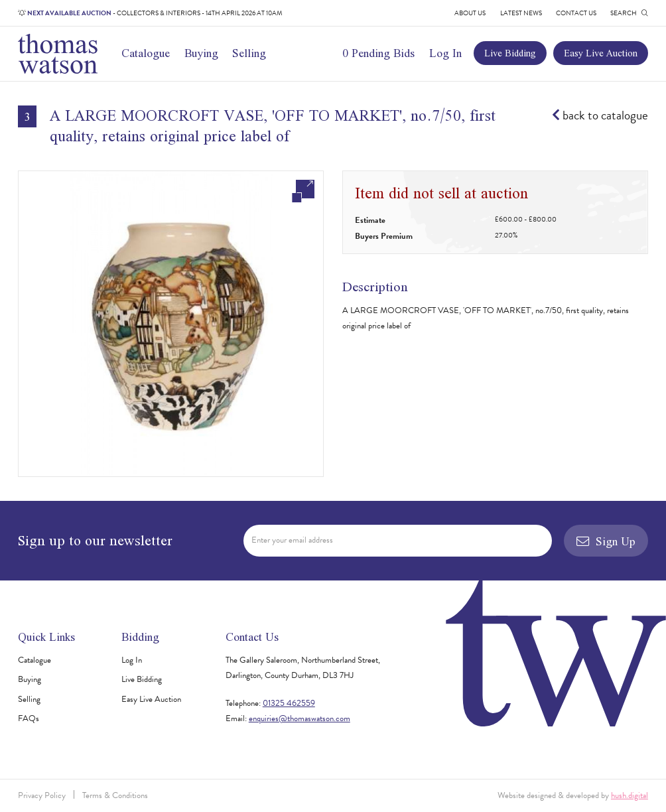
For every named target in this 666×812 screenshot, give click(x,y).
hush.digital (630, 795)
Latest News (521, 13)
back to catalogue (600, 115)
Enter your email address (292, 540)
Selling (249, 53)
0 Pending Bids (378, 53)
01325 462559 (289, 703)
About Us (470, 13)
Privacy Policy (42, 795)
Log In (445, 53)
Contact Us (576, 13)
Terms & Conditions (115, 795)
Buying (201, 53)
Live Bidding (510, 53)
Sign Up (606, 541)
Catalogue (146, 53)
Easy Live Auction (601, 53)
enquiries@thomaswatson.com (300, 718)
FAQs (29, 718)
